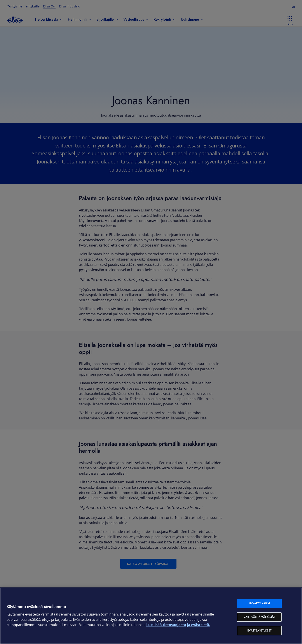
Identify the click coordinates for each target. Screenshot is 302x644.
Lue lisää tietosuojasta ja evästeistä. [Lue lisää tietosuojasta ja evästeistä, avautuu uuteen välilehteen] (178, 625)
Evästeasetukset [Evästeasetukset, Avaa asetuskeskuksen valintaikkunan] (259, 631)
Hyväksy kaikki (259, 603)
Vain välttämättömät (259, 617)
